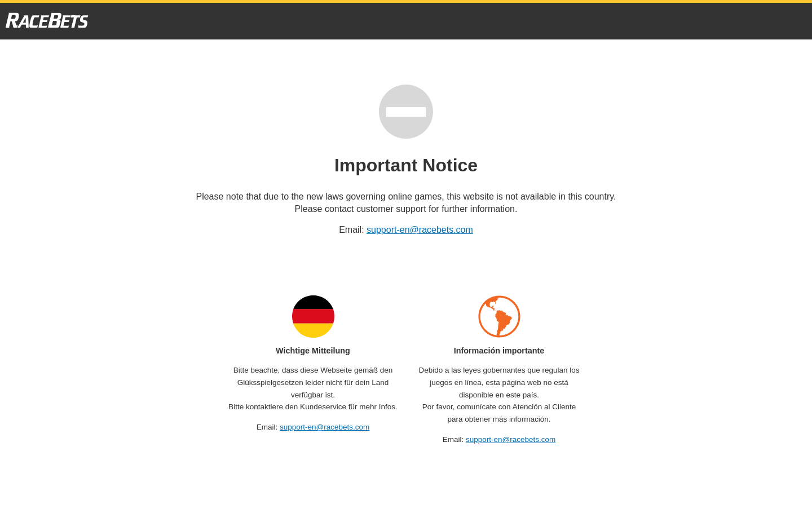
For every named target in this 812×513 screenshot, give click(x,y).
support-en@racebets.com (420, 230)
